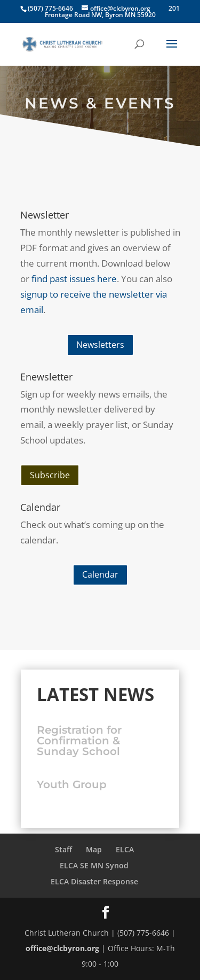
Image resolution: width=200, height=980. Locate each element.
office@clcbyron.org (62, 948)
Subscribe (50, 475)
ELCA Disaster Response (94, 881)
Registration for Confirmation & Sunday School (79, 741)
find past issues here (74, 279)
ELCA (125, 849)
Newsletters (100, 345)
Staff (63, 849)
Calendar (100, 574)
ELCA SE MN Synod (94, 865)
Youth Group (72, 784)
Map (94, 849)
